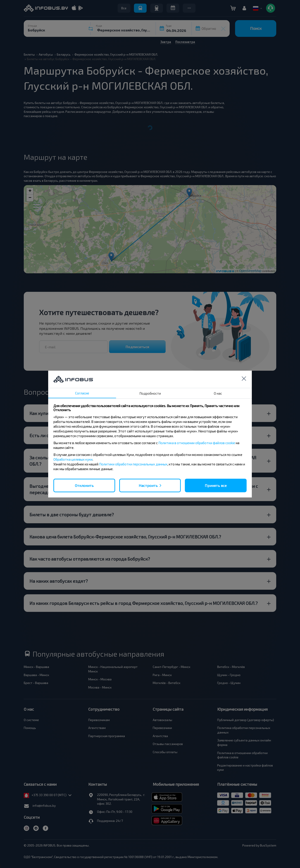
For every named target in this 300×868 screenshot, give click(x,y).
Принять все (216, 485)
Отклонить (84, 485)
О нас (218, 393)
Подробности (150, 393)
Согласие (82, 393)
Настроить (148, 485)
